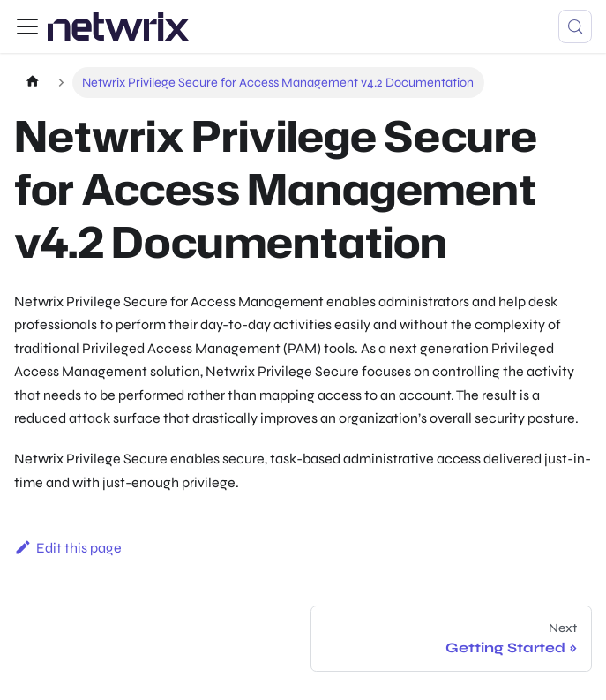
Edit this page (68, 548)
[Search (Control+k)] (575, 26)
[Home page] (32, 83)
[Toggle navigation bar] (27, 26)
